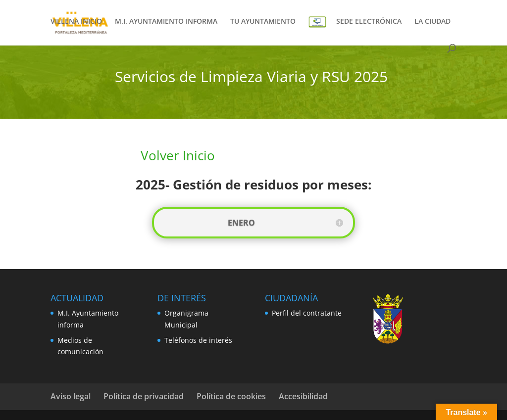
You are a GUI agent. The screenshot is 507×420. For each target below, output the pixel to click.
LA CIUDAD (432, 22)
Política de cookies (231, 396)
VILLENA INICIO (76, 22)
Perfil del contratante (307, 313)
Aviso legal (71, 396)
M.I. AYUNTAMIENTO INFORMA (166, 22)
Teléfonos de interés (198, 340)
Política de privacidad (144, 396)
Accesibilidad (303, 396)
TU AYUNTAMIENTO (263, 22)
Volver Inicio (178, 155)
